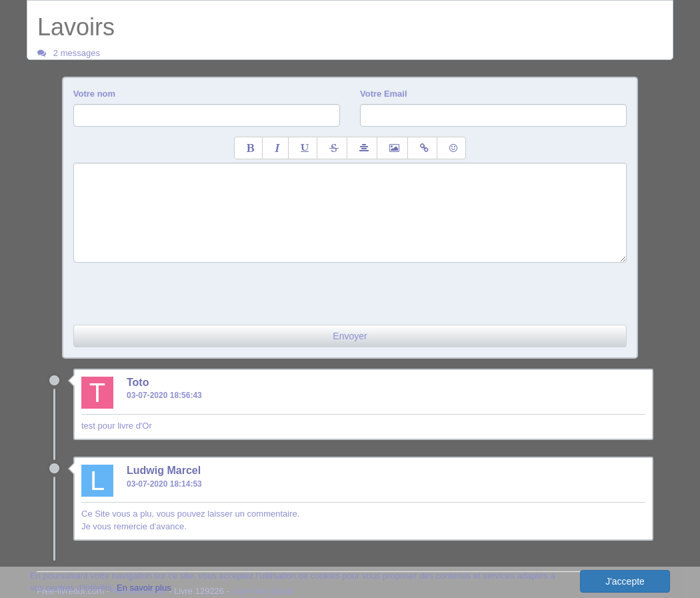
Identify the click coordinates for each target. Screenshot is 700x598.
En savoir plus (144, 588)
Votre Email (384, 94)
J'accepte (625, 581)
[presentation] (175, 289)
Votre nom (94, 94)
